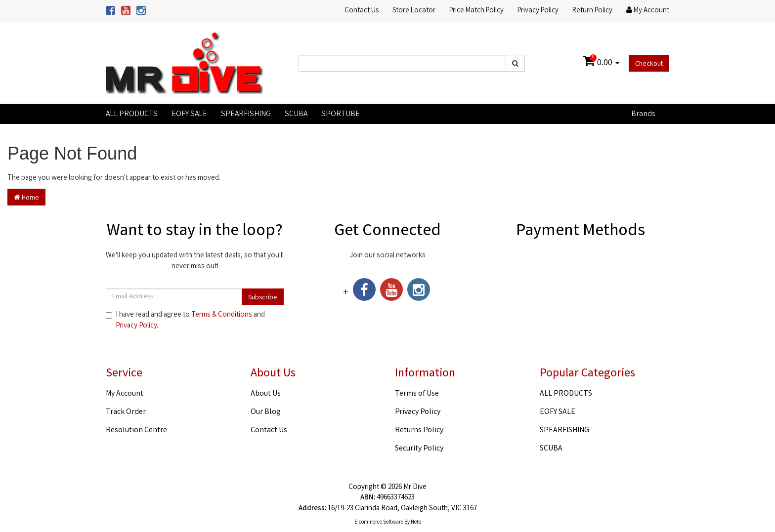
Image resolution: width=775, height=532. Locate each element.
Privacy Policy (538, 11)
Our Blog (266, 412)
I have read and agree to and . (185, 321)
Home (26, 198)
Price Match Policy (476, 11)
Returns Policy (419, 430)
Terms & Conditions (222, 315)
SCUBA (296, 114)
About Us (266, 394)
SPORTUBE (341, 114)
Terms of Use (417, 394)
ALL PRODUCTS (132, 114)
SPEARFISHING (246, 114)
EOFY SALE (189, 114)
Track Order (126, 412)
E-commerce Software (379, 523)
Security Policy (419, 449)
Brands (643, 114)
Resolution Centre (136, 430)
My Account (125, 394)
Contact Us (362, 11)
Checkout (649, 64)
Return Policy (592, 11)
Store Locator (414, 11)
